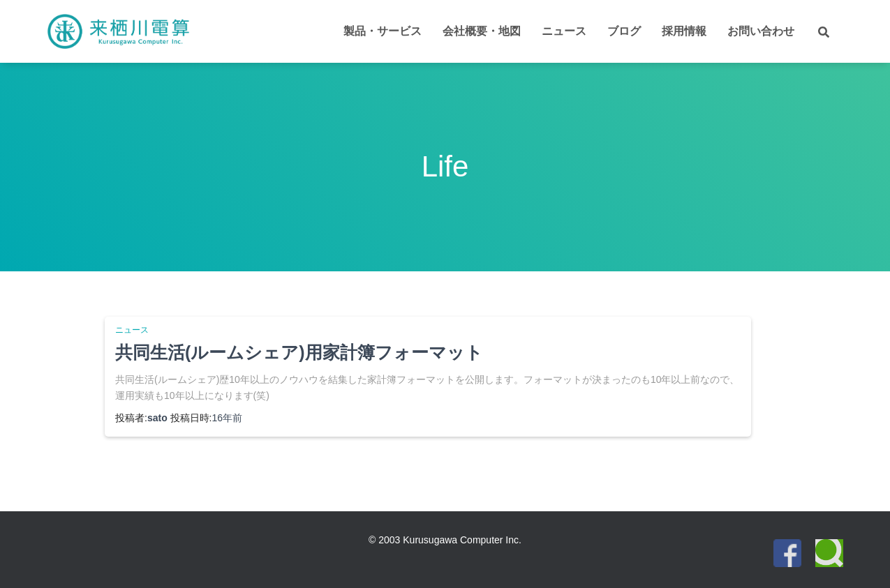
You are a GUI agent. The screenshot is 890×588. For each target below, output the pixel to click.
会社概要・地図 (482, 31)
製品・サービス (383, 31)
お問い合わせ (761, 31)
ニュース (564, 31)
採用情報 (684, 31)
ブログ (624, 31)
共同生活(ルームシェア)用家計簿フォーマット (299, 352)
